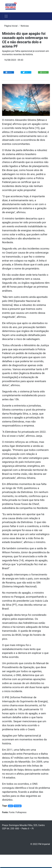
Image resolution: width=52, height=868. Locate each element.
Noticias (25, 26)
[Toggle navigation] (46, 6)
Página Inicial (11, 26)
